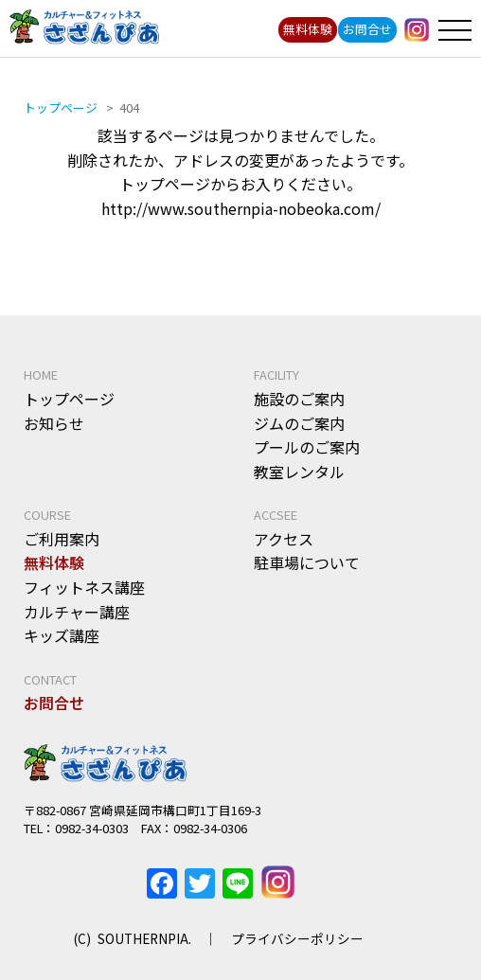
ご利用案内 (62, 539)
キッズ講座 (62, 635)
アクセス (284, 539)
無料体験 (308, 29)
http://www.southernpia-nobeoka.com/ (241, 208)
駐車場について (307, 562)
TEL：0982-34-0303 (76, 828)
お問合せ (367, 29)
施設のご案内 (299, 399)
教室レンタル (299, 472)
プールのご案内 (307, 447)
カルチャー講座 (77, 612)
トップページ (69, 399)
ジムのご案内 (299, 423)
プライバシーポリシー (297, 938)
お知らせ (54, 423)
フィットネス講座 (84, 587)
